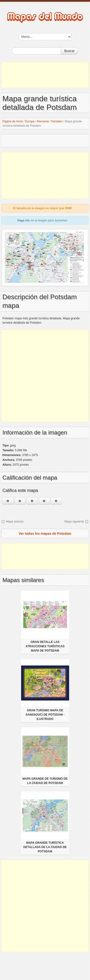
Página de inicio (13, 121)
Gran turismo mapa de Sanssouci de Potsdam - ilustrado (45, 715)
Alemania (43, 121)
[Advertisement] (45, 75)
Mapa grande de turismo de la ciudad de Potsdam (45, 781)
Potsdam (57, 121)
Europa (30, 121)
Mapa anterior (15, 522)
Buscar (70, 51)
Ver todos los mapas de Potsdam (45, 534)
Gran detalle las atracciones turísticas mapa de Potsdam (45, 646)
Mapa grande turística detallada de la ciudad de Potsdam (45, 847)
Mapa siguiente (74, 522)
